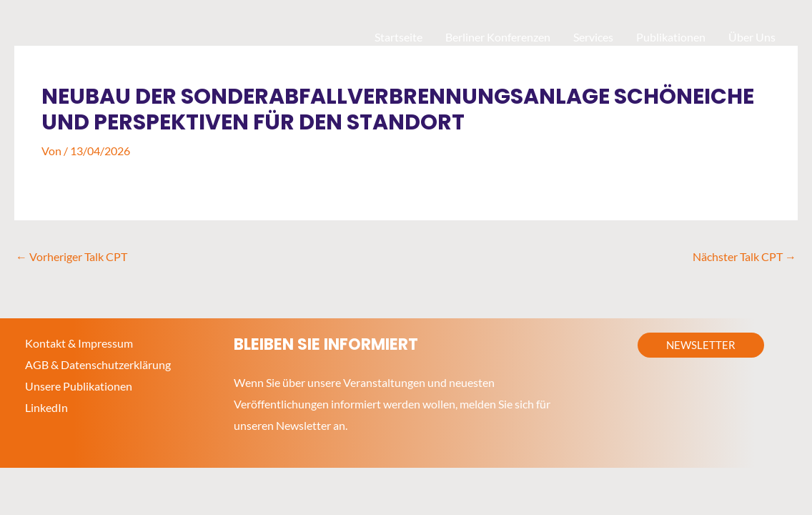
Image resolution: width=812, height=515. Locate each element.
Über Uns (752, 37)
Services (593, 37)
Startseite (398, 37)
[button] (701, 345)
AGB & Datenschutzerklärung (98, 364)
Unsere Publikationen (79, 386)
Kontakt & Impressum (79, 343)
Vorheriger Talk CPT (71, 256)
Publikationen (671, 37)
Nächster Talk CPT (744, 256)
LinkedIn (46, 407)
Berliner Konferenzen (498, 37)
